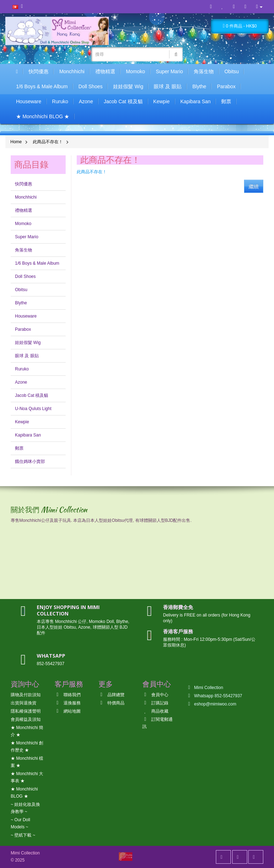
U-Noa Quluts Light (33, 409)
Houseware (29, 101)
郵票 (226, 101)
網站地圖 (68, 711)
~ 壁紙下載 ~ (23, 835)
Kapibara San (196, 101)
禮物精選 (105, 71)
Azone (86, 101)
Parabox (226, 86)
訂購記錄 (155, 703)
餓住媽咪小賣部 (30, 462)
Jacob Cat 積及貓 (123, 101)
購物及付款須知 (26, 695)
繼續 (254, 186)
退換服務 (68, 703)
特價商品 (111, 703)
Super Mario (169, 71)
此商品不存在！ (48, 142)
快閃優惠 (39, 71)
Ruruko (60, 101)
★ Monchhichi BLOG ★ (43, 116)
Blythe (199, 86)
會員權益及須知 (26, 719)
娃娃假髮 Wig (128, 86)
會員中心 (155, 695)
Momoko (136, 71)
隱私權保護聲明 (26, 711)
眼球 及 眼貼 (168, 86)
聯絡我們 (68, 695)
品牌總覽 (111, 695)
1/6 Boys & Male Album (42, 86)
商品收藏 (155, 711)
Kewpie (162, 101)
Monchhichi (72, 71)
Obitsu (232, 71)
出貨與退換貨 (24, 703)
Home (16, 142)
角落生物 (204, 71)
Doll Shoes (91, 86)
